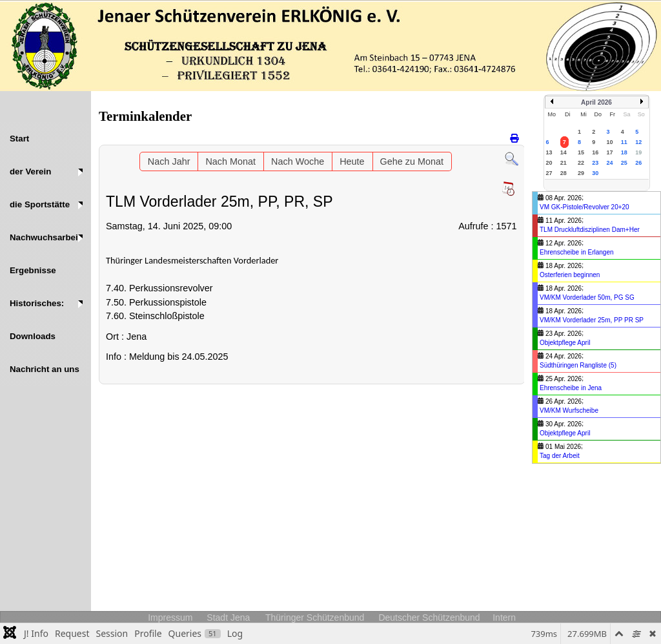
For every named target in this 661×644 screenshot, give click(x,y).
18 (624, 152)
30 (595, 173)
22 (581, 163)
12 (638, 142)
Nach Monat (230, 161)
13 (549, 152)
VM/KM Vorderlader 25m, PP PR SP (592, 320)
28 (564, 173)
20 (549, 163)
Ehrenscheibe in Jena (571, 388)
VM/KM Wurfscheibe (569, 410)
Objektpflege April (565, 343)
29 (581, 173)
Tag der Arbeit (560, 456)
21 (564, 163)
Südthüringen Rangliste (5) (578, 365)
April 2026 (596, 102)
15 (581, 152)
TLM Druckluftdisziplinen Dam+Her (590, 230)
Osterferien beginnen (570, 275)
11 (624, 142)
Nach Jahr (169, 161)
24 (610, 163)
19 (638, 152)
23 (595, 163)
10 (610, 142)
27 (549, 173)
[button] (46, 171)
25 (624, 163)
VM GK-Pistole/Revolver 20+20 (585, 207)
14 (564, 152)
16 (595, 152)
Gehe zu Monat (412, 161)
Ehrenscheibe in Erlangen (577, 252)
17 (610, 152)
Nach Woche (298, 161)
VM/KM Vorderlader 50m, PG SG (587, 297)
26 (638, 163)
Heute (352, 161)
